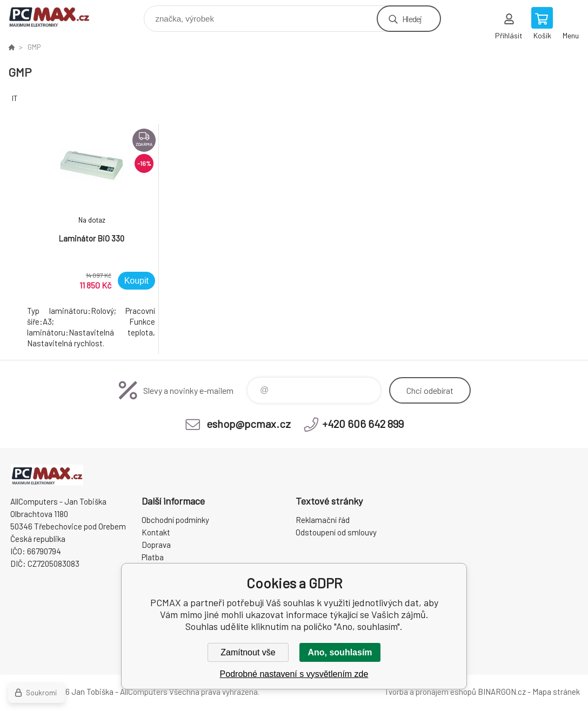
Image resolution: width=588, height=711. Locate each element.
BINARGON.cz (502, 692)
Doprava (156, 545)
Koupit (136, 281)
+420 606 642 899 (363, 424)
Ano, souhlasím (340, 652)
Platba (153, 557)
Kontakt (156, 532)
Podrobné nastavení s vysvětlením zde (294, 674)
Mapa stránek (556, 692)
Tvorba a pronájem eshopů (430, 692)
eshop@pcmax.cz (249, 424)
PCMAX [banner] (56, 16)
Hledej (412, 19)
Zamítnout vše (248, 652)
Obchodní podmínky (175, 520)
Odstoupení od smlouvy (336, 532)
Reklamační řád (323, 520)
